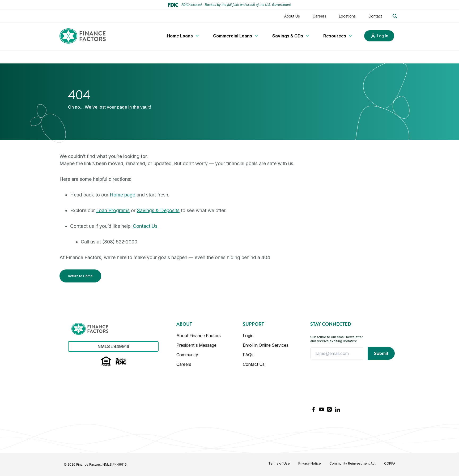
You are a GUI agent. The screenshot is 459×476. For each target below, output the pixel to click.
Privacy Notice (310, 463)
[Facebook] (313, 409)
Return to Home (80, 276)
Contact (375, 16)
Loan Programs (113, 210)
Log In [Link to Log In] (383, 36)
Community (187, 355)
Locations (347, 16)
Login (248, 336)
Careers (319, 16)
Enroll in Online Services (266, 345)
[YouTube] (321, 409)
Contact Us (145, 226)
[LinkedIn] (337, 409)
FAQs (248, 355)
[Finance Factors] (83, 36)
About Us (292, 16)
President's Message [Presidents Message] (196, 345)
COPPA (390, 463)
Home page (122, 195)
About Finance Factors (199, 336)
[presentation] (332, 383)
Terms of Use (279, 463)
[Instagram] (329, 409)
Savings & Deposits (158, 210)
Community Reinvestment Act (352, 463)
